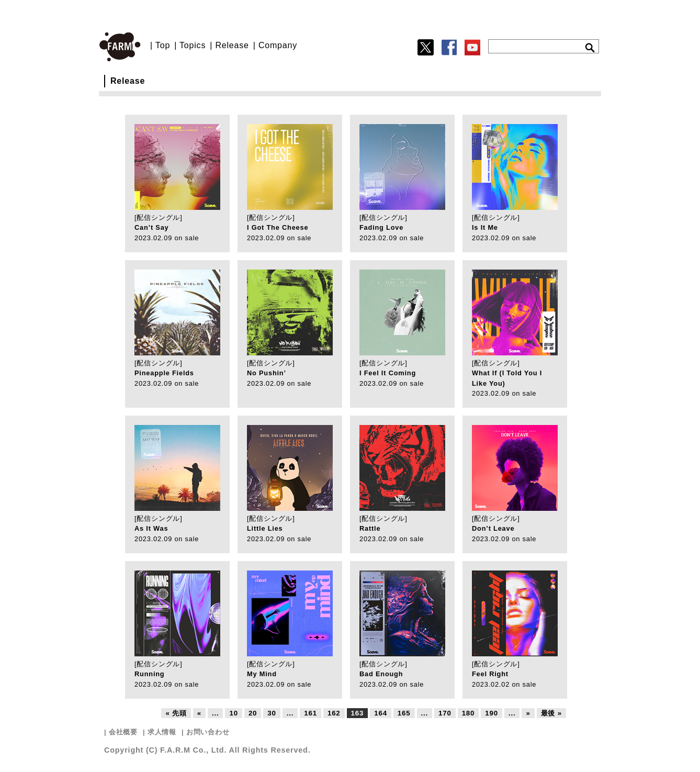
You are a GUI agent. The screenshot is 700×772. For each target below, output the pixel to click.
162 (334, 713)
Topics (193, 45)
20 (253, 713)
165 (404, 713)
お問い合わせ (208, 732)
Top (163, 45)
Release (232, 45)
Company (278, 45)
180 (468, 713)
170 (445, 713)
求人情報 (162, 732)
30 (272, 713)
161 (311, 713)
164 (381, 713)
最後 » (551, 713)
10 (233, 713)
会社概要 (123, 732)
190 (492, 713)
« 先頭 (176, 713)
